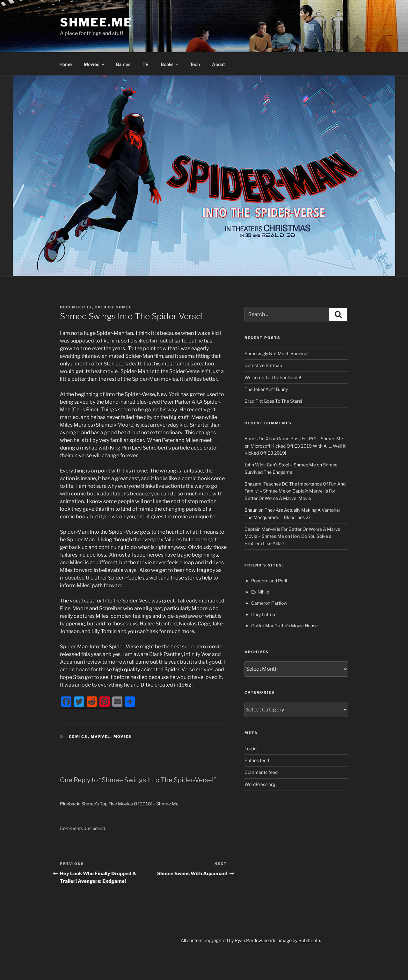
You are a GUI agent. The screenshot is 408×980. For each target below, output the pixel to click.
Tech (195, 64)
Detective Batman (263, 365)
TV (146, 64)
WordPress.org (260, 784)
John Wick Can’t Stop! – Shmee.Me (280, 465)
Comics (78, 737)
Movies (95, 64)
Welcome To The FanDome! (273, 377)
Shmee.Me (96, 22)
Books (170, 64)
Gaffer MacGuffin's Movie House (284, 626)
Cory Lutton (263, 614)
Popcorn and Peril (269, 581)
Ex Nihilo (260, 592)
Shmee (124, 307)
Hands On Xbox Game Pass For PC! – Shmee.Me (294, 439)
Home (66, 64)
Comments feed (261, 772)
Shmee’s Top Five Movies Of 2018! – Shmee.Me (130, 804)
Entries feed (257, 760)
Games (123, 64)
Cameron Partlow (269, 603)
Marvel (101, 737)
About (219, 64)
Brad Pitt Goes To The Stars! (273, 401)
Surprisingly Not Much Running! (276, 353)
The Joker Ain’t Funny (266, 389)
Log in (251, 749)
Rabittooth (309, 940)
